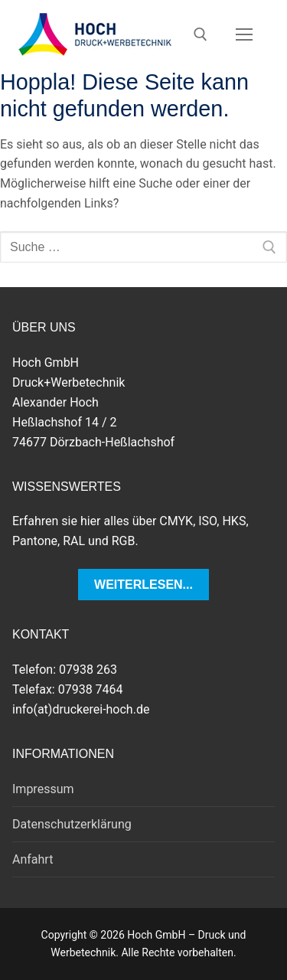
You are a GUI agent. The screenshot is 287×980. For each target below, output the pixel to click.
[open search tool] (201, 34)
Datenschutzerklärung (72, 824)
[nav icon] (244, 34)
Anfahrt (33, 859)
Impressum (43, 789)
